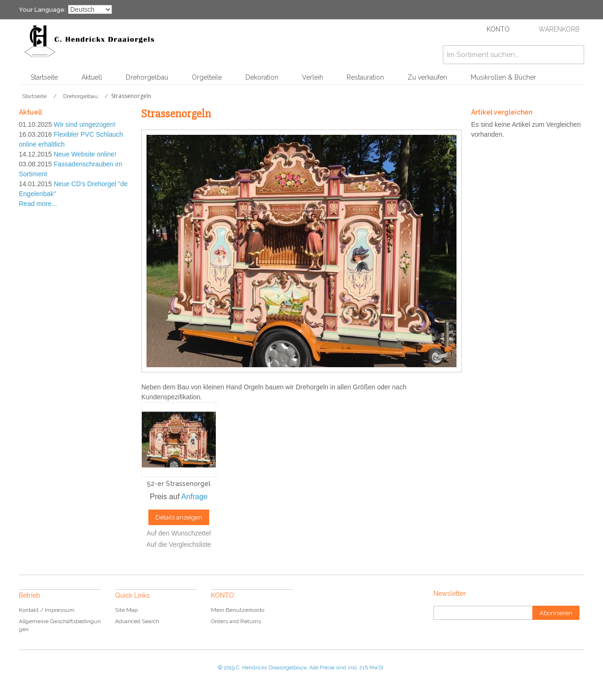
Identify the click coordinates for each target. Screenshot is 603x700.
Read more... (38, 204)
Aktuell (92, 77)
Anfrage (195, 497)
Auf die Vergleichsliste (179, 544)
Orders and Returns (236, 621)
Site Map (126, 610)
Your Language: (42, 10)
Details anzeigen (179, 517)
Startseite (44, 77)
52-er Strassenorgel (179, 484)
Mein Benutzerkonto (238, 610)
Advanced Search (137, 621)
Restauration (365, 77)
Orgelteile (207, 77)
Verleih (313, 77)
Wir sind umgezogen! (85, 124)
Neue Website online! (85, 154)
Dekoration (262, 77)
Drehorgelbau (147, 77)
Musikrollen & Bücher (503, 77)
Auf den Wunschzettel (179, 533)
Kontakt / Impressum (47, 610)
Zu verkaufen (427, 77)
